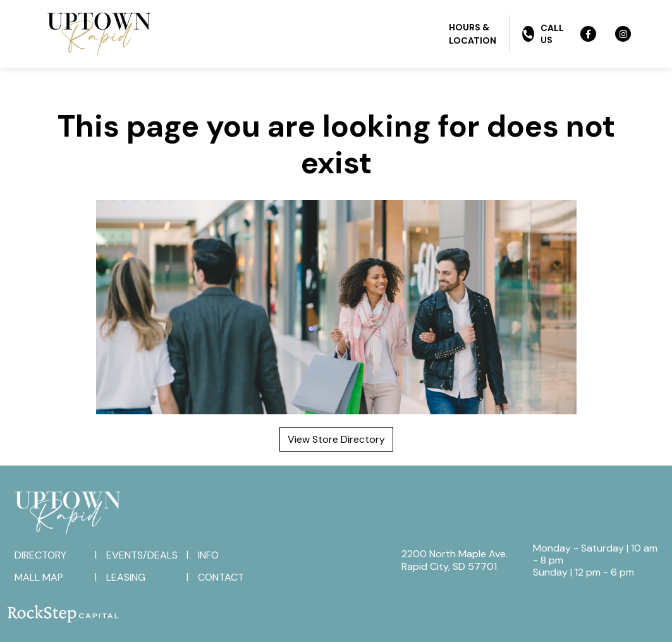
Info (208, 555)
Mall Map (39, 577)
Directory (40, 555)
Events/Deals (142, 555)
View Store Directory (336, 439)
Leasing (126, 577)
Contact (221, 577)
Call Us (543, 34)
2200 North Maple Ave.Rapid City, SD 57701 (455, 560)
